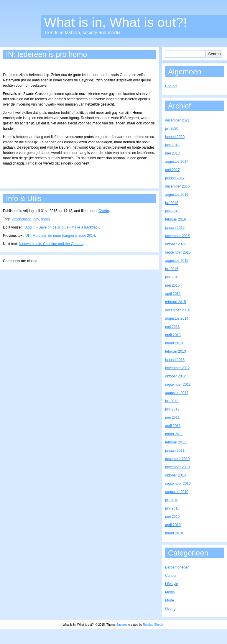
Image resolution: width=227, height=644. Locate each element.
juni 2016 (172, 211)
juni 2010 (172, 508)
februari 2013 (176, 351)
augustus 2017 (177, 162)
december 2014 (177, 310)
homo (45, 219)
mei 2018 (172, 153)
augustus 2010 (177, 492)
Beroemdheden (177, 567)
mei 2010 (172, 517)
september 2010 (178, 484)
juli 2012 (172, 401)
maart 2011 (174, 434)
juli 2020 (172, 129)
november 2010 (177, 467)
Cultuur (171, 576)
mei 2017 (172, 170)
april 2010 (173, 525)
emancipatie (22, 219)
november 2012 (177, 368)
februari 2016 (176, 219)
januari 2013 (175, 360)
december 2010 (177, 459)
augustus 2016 (177, 195)
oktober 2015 (175, 244)
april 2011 (173, 426)
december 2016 (177, 186)
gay (36, 219)
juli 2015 (172, 269)
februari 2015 (176, 302)
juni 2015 (172, 277)
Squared (122, 625)
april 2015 (173, 294)
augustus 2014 (177, 318)
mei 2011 (172, 418)
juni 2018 (172, 145)
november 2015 (177, 236)
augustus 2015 (177, 261)
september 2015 (178, 252)
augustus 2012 (177, 393)
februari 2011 (176, 442)
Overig (104, 211)
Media (170, 592)
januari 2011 (175, 451)
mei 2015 (172, 285)
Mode (170, 600)
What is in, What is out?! (115, 22)
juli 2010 (172, 500)
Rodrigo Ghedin (153, 625)
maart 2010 (174, 533)
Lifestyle (172, 584)
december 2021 (177, 120)
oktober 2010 (175, 475)
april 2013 (173, 335)
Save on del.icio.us (54, 227)
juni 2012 (172, 409)
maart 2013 (174, 343)
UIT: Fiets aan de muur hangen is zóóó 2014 (60, 236)
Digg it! (30, 227)
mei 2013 (172, 327)
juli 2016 (172, 203)
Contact (171, 86)
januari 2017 (175, 178)
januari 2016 (175, 228)
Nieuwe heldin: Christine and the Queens (51, 244)
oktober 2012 (175, 376)
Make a (85, 227)
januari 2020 (175, 137)
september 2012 (178, 385)
